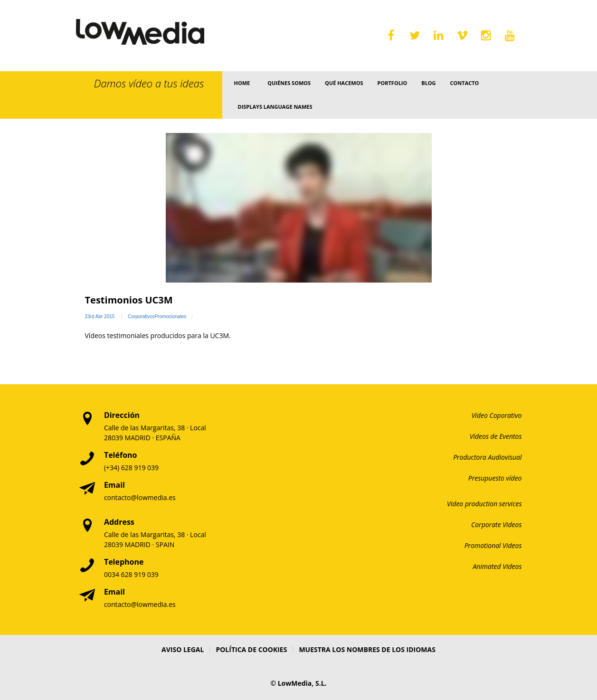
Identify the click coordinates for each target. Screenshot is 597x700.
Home (242, 83)
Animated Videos (497, 566)
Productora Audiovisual (487, 457)
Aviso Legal (183, 649)
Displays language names (275, 107)
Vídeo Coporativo (497, 415)
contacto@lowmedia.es (140, 497)
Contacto (465, 83)
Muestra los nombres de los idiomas (367, 649)
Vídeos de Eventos (496, 436)
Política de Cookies (251, 649)
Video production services (484, 504)
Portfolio (393, 83)
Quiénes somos (289, 83)
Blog (428, 83)
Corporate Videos (497, 525)
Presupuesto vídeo (495, 478)
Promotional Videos (493, 545)
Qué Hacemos (344, 83)
